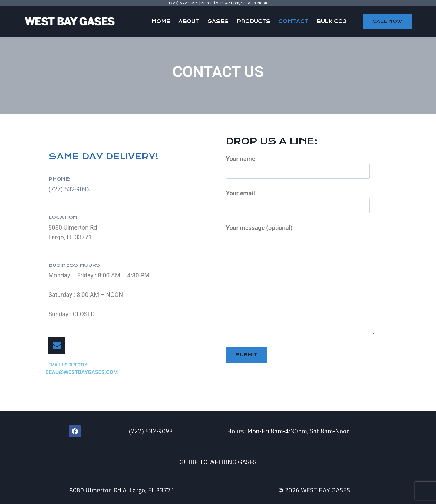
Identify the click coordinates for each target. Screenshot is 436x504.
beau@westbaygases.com (84, 372)
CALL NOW (387, 21)
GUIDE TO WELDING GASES (218, 462)
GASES (218, 21)
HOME (161, 21)
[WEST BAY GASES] (70, 22)
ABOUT (189, 21)
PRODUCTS (254, 21)
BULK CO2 (332, 21)
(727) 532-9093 (183, 3)
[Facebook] (75, 431)
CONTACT (294, 21)
